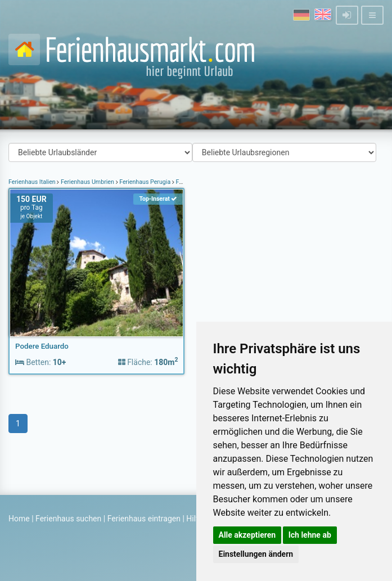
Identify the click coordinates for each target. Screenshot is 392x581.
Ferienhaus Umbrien (87, 182)
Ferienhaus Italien (33, 182)
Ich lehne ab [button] (310, 535)
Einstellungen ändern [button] (256, 554)
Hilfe (194, 519)
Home (19, 519)
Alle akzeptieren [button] (247, 535)
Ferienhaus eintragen (144, 519)
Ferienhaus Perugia (145, 182)
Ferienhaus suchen (68, 519)
